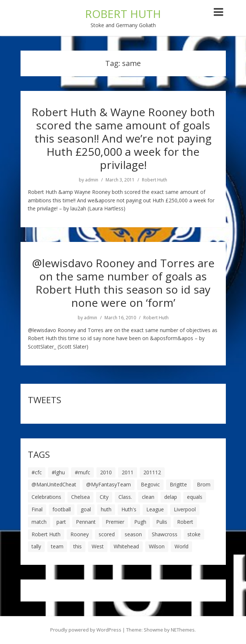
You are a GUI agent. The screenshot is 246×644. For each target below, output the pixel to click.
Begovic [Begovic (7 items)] (150, 484)
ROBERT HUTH (123, 14)
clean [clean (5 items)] (148, 497)
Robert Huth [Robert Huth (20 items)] (46, 534)
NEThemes (183, 630)
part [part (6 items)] (61, 522)
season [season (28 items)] (133, 534)
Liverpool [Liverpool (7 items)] (185, 509)
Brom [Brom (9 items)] (204, 484)
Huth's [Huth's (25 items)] (129, 509)
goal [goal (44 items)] (86, 509)
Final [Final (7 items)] (37, 509)
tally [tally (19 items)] (36, 546)
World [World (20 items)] (181, 546)
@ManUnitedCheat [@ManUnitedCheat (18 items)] (54, 484)
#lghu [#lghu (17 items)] (58, 472)
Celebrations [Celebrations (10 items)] (46, 497)
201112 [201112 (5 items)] (152, 472)
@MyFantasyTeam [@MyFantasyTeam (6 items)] (109, 484)
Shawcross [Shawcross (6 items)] (165, 534)
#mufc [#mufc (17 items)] (82, 472)
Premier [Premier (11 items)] (115, 522)
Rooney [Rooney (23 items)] (80, 534)
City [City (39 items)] (104, 497)
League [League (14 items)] (155, 509)
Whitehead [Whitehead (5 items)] (126, 546)
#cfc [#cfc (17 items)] (37, 472)
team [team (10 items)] (57, 546)
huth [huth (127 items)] (106, 509)
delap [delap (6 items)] (171, 497)
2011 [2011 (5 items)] (128, 472)
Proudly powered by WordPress (86, 630)
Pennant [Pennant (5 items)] (86, 522)
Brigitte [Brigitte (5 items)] (178, 484)
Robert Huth (155, 180)
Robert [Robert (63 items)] (185, 522)
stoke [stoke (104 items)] (194, 534)
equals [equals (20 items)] (195, 497)
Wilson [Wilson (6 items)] (157, 546)
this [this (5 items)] (78, 546)
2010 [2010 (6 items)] (106, 472)
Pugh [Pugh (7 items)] (140, 522)
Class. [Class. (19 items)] (125, 497)
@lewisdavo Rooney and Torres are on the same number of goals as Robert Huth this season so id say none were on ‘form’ (123, 283)
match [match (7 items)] (39, 522)
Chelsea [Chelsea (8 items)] (80, 497)
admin (92, 180)
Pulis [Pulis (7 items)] (162, 522)
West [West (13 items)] (98, 546)
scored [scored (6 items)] (107, 534)
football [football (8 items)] (62, 509)
